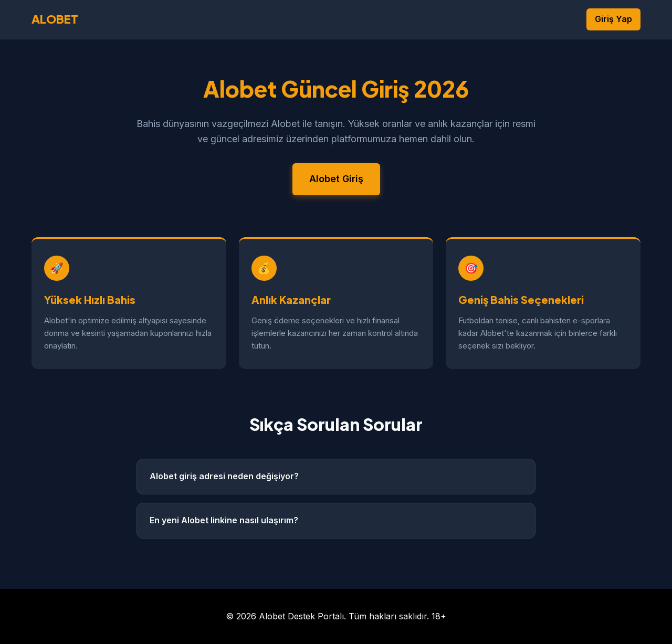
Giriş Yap (613, 19)
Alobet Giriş (336, 179)
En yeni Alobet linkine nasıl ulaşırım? (224, 520)
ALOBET (55, 19)
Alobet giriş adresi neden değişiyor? (224, 476)
